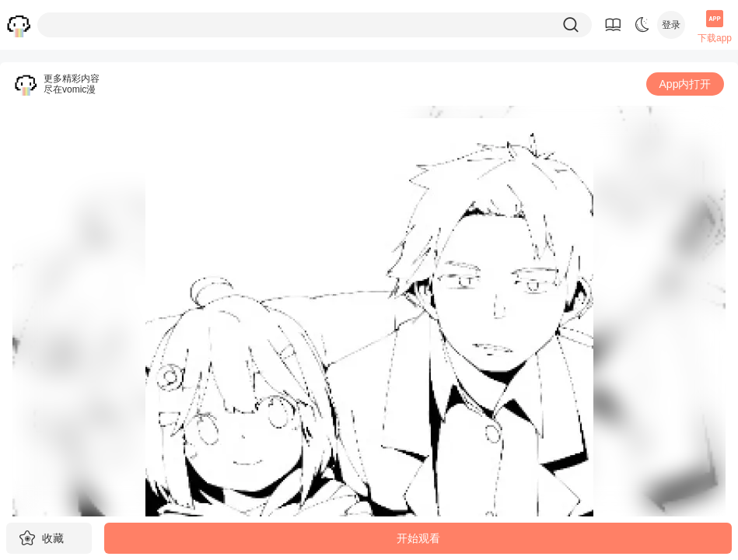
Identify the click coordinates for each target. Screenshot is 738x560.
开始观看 (418, 538)
